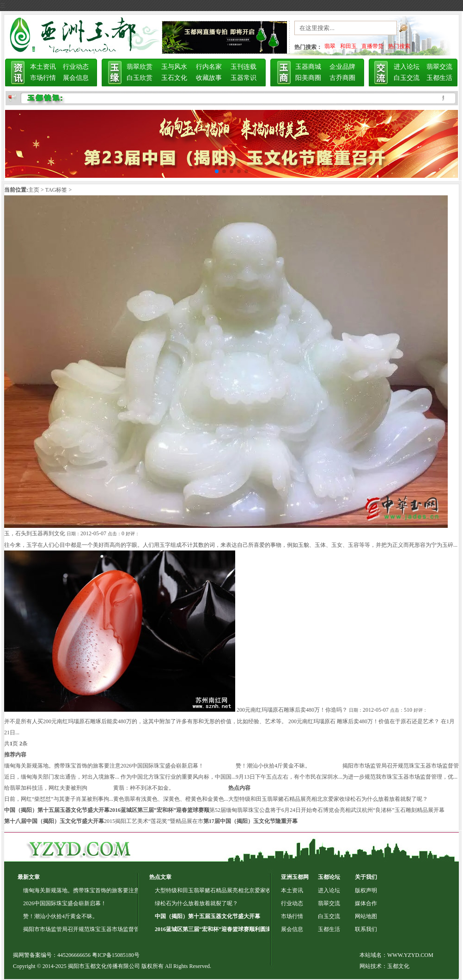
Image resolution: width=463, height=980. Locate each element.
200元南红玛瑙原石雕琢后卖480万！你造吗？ (292, 710)
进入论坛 (407, 67)
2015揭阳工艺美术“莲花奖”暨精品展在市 (154, 821)
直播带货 (372, 46)
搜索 (414, 30)
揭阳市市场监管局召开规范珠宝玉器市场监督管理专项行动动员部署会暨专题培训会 (126, 929)
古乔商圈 (342, 78)
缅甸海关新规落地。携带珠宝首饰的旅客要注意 (62, 766)
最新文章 (29, 877)
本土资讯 (43, 67)
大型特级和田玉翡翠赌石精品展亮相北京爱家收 (286, 799)
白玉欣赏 (140, 78)
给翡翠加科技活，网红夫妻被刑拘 (46, 788)
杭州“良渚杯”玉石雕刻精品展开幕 (403, 810)
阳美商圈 (308, 78)
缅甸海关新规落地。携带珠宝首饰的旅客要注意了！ (87, 890)
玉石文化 (174, 78)
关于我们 (366, 877)
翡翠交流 (439, 67)
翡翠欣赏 (140, 67)
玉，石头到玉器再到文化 (35, 533)
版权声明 (366, 890)
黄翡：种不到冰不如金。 (144, 788)
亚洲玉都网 (295, 877)
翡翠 (330, 46)
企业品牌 (342, 67)
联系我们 (366, 929)
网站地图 (366, 916)
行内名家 (209, 67)
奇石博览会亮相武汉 (337, 810)
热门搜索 (399, 46)
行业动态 (76, 67)
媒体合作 (366, 903)
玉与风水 (174, 67)
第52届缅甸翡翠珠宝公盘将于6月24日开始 (261, 810)
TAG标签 (56, 190)
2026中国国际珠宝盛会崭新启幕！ (162, 766)
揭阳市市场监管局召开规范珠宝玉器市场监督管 (401, 766)
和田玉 (348, 46)
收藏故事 (209, 78)
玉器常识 (244, 78)
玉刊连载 (244, 67)
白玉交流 (407, 78)
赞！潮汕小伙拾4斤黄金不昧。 (273, 766)
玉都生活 (439, 78)
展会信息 (76, 78)
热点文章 (160, 877)
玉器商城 (308, 67)
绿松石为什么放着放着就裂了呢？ (386, 799)
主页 (34, 190)
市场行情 (43, 78)
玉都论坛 (329, 877)
